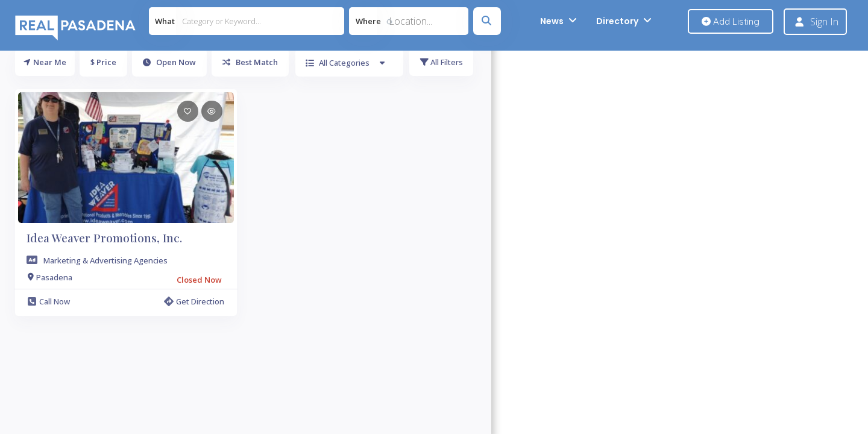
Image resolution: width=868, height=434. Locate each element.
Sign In (824, 22)
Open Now (169, 62)
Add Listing (731, 21)
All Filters (442, 62)
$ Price (103, 62)
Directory (617, 21)
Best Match (250, 62)
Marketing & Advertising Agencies (105, 260)
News (552, 21)
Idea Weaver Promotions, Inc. (104, 237)
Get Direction (194, 301)
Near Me (45, 62)
